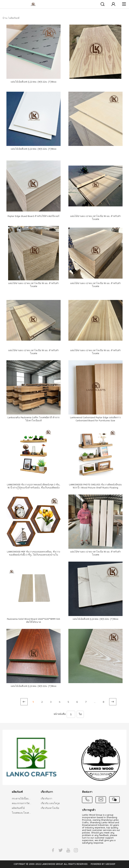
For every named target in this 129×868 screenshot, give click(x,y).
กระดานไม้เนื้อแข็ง (22, 799)
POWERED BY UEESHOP (103, 864)
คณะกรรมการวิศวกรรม (22, 804)
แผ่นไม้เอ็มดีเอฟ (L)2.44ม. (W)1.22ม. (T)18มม (34, 82)
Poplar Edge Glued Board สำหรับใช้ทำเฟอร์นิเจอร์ (34, 216)
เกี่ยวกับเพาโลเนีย (50, 808)
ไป (80, 714)
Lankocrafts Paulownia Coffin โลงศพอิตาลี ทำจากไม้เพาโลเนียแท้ (34, 419)
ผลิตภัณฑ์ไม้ (18, 808)
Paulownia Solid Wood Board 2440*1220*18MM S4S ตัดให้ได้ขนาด (34, 621)
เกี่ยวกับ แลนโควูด (50, 804)
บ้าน (5, 18)
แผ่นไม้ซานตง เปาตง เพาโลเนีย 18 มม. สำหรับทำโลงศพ (95, 218)
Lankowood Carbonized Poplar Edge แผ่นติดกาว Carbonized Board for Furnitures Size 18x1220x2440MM (95, 421)
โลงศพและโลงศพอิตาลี (22, 813)
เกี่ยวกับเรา (46, 799)
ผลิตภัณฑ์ (14, 18)
